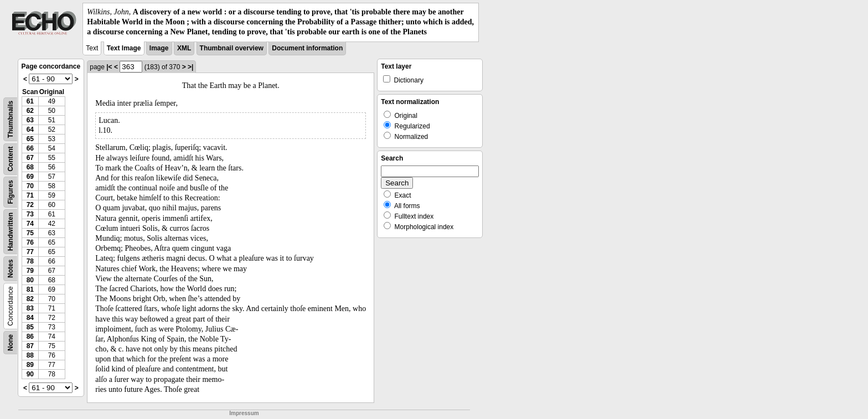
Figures (11, 192)
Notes (11, 268)
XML (184, 48)
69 (30, 177)
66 (30, 148)
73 (30, 214)
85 (30, 327)
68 (30, 167)
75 (30, 233)
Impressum (244, 413)
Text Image (124, 48)
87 (30, 346)
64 (30, 130)
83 (30, 308)
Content (11, 159)
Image (159, 48)
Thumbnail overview (232, 48)
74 (30, 224)
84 (30, 318)
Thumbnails (11, 119)
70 (30, 186)
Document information (307, 48)
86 (30, 337)
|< (109, 67)
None (11, 343)
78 (30, 261)
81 (30, 289)
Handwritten (11, 231)
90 (30, 374)
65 (30, 139)
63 (30, 120)
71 (30, 195)
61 (30, 101)
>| (190, 67)
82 (30, 299)
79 (30, 271)
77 (30, 252)
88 (30, 355)
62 (30, 111)
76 (30, 242)
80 (30, 280)
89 (30, 365)
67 (30, 158)
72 (30, 205)
